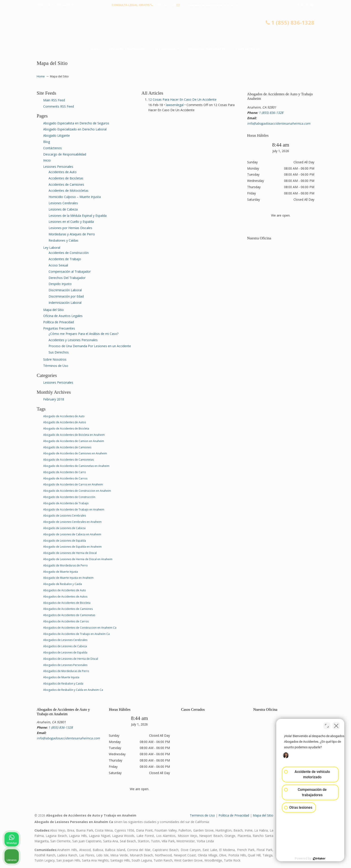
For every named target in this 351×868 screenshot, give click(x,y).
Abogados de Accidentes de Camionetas (69, 615)
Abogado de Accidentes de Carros (65, 478)
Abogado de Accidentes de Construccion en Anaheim (77, 491)
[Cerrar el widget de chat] (336, 725)
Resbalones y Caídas (63, 240)
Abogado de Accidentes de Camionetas (68, 460)
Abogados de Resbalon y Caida (63, 684)
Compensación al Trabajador (70, 271)
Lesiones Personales (58, 167)
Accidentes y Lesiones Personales (73, 340)
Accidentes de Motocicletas (68, 190)
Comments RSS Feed (59, 106)
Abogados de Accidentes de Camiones (68, 609)
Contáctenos (52, 148)
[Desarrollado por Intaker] (313, 859)
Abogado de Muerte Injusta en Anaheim (68, 578)
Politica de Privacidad (234, 815)
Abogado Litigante (57, 135)
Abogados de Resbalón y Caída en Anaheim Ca (73, 690)
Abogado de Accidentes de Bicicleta (66, 429)
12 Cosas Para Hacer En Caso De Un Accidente (182, 99)
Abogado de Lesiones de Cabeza (64, 528)
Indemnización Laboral (65, 303)
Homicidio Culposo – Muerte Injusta (75, 197)
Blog (47, 142)
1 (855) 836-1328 (165, 5)
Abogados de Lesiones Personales (65, 665)
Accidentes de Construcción (69, 253)
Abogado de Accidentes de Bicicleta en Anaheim (74, 435)
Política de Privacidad (59, 322)
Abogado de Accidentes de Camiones (67, 447)
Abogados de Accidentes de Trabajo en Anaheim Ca (76, 634)
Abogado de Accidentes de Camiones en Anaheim (75, 453)
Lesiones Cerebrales (63, 203)
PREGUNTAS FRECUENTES (57, 5)
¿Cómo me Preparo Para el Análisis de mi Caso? (83, 334)
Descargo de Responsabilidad (65, 154)
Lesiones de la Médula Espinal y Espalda (78, 216)
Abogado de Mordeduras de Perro (65, 565)
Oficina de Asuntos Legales (63, 316)
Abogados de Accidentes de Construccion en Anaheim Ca (80, 628)
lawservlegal (175, 105)
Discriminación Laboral (65, 290)
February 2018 (54, 399)
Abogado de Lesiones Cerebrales (65, 516)
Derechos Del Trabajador (67, 278)
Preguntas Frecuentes (59, 328)
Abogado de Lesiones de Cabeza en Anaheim (72, 534)
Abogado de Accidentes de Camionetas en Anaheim (76, 466)
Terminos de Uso (202, 815)
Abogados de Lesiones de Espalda (65, 652)
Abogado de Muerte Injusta (61, 572)
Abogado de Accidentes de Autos (65, 422)
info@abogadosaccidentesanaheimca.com (210, 5)
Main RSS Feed (54, 100)
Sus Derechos (59, 352)
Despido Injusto (60, 284)
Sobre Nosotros (55, 359)
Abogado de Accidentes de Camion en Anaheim (74, 441)
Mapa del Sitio (54, 310)
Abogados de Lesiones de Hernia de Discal (71, 659)
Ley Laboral (52, 248)
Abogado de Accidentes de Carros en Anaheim (73, 484)
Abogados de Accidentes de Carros (66, 621)
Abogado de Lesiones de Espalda (65, 541)
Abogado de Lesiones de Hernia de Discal (70, 553)
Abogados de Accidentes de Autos (65, 597)
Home (41, 76)
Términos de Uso (56, 366)
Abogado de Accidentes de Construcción (69, 497)
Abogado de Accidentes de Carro (65, 472)
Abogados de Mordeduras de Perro (66, 671)
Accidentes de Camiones (66, 184)
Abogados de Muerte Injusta (61, 677)
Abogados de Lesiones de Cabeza (65, 646)
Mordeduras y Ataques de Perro (72, 234)
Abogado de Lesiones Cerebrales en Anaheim (72, 522)
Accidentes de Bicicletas (66, 178)
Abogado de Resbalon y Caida (63, 584)
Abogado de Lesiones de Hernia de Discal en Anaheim (78, 559)
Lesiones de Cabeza (63, 209)
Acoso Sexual (58, 265)
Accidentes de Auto (63, 172)
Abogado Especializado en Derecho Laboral (75, 129)
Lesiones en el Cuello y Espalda (71, 222)
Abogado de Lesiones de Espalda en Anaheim (72, 547)
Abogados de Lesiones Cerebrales (65, 640)
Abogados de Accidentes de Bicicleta (67, 603)
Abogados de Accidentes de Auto (65, 590)
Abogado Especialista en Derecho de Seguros (76, 123)
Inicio (47, 160)
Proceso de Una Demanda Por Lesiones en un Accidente (90, 346)
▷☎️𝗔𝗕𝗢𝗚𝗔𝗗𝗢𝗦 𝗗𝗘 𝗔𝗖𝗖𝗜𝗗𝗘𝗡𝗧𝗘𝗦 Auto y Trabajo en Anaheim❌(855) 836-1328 (175, 28)
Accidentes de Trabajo (65, 259)
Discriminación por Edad (66, 296)
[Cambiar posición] (327, 725)
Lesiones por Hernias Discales (70, 228)
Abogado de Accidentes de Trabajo (66, 503)
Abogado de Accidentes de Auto (64, 416)
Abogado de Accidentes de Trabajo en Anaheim (74, 510)
